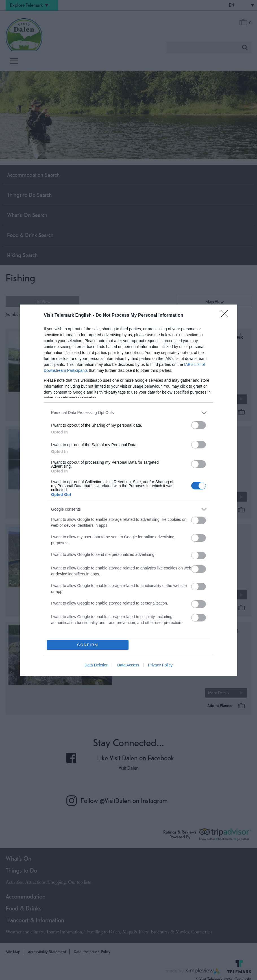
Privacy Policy (160, 665)
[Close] (226, 316)
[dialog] (128, 490)
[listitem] (128, 413)
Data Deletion (96, 665)
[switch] (199, 425)
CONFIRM (88, 645)
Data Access (128, 665)
